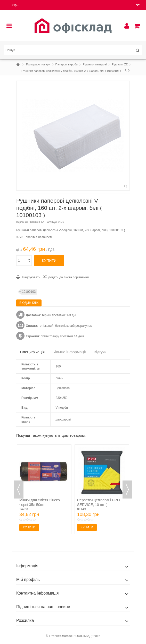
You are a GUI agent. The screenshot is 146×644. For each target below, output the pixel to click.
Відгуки (100, 352)
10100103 (29, 292)
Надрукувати (31, 277)
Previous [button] (19, 490)
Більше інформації (69, 352)
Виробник (22, 222)
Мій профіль (28, 579)
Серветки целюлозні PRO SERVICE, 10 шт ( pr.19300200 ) (99, 505)
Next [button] (127, 490)
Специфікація (32, 352)
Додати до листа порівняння (68, 277)
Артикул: (52, 222)
